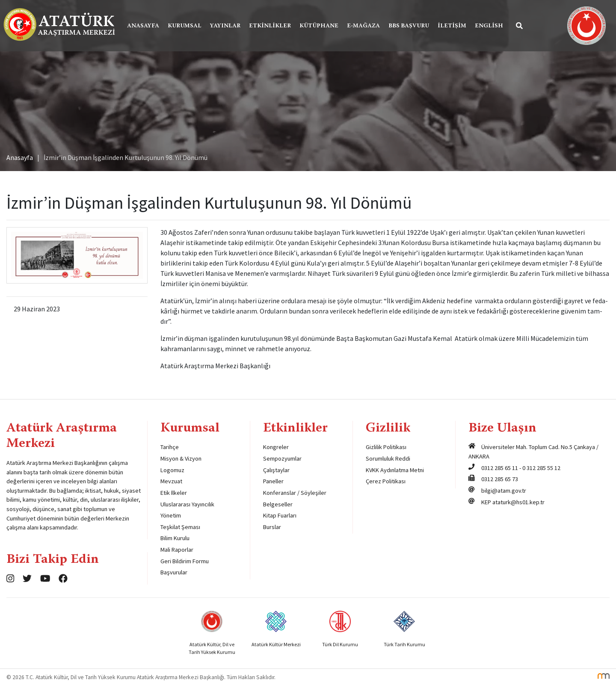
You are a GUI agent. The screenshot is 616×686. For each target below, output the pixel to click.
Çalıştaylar (276, 470)
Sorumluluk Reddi (388, 458)
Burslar (272, 527)
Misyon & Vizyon (181, 458)
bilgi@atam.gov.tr (504, 491)
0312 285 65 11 (500, 468)
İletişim (452, 26)
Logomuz (172, 470)
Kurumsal (185, 26)
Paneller (273, 481)
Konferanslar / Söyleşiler (295, 493)
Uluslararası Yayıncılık (187, 504)
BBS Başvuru (409, 26)
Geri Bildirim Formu (185, 561)
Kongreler (276, 447)
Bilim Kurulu (175, 538)
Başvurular (174, 572)
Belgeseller (278, 504)
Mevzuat (171, 481)
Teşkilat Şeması (180, 527)
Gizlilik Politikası (386, 447)
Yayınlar (225, 26)
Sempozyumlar (282, 458)
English (489, 26)
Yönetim (171, 515)
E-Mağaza (363, 26)
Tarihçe (170, 447)
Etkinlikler (270, 26)
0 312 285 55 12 (541, 468)
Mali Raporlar (177, 550)
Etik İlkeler (174, 493)
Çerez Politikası (386, 481)
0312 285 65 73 (500, 479)
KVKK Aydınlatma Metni (395, 470)
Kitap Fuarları (280, 515)
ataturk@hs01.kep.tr (518, 502)
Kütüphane (319, 26)
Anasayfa (143, 26)
